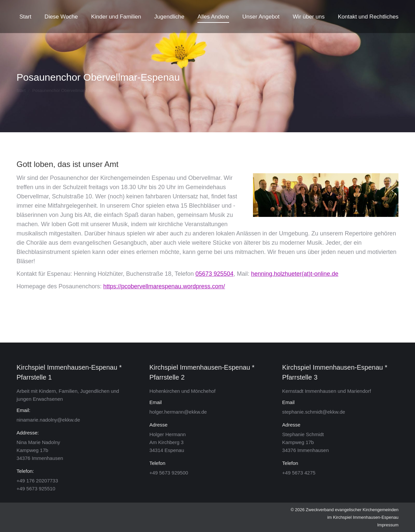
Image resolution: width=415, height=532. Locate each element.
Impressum (388, 525)
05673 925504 (214, 274)
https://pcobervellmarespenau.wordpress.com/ (164, 286)
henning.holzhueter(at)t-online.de (295, 274)
